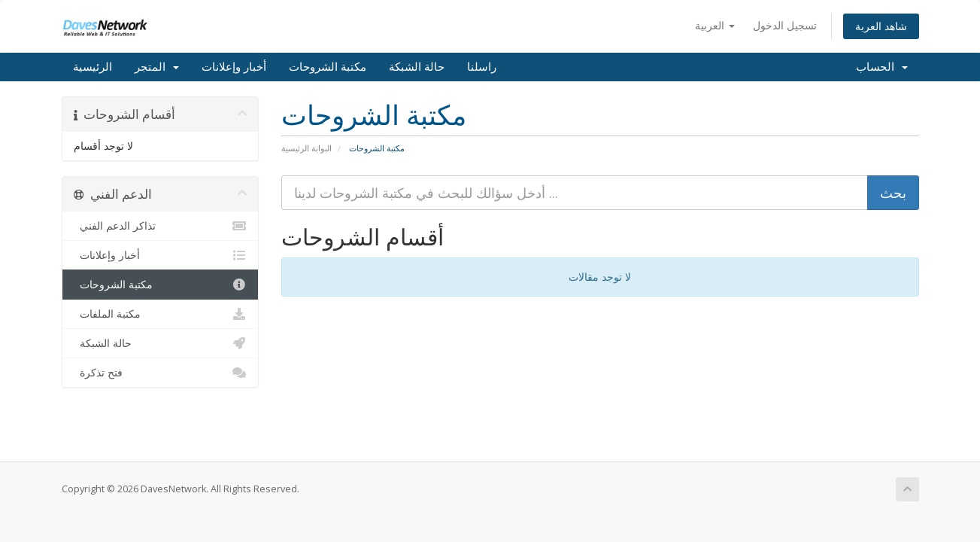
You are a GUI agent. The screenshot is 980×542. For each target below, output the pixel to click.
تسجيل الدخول (785, 25)
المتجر (157, 67)
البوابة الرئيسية (306, 148)
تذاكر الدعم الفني (161, 226)
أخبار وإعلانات (234, 67)
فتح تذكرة (161, 373)
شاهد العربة (881, 26)
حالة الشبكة (417, 67)
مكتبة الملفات (161, 314)
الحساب (882, 67)
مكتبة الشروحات (328, 67)
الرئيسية (93, 67)
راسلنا (482, 67)
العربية (715, 25)
